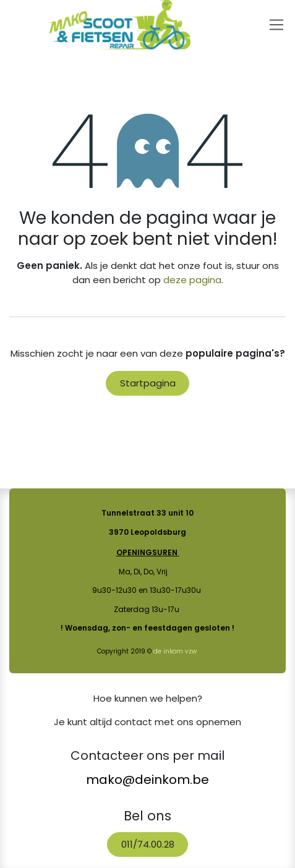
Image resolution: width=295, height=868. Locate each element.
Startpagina (148, 383)
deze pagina (192, 280)
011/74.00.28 (148, 844)
